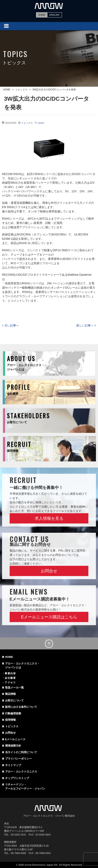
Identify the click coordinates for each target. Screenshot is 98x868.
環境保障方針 (13, 746)
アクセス (10, 682)
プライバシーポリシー (18, 759)
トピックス (27, 123)
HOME (9, 657)
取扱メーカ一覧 (14, 688)
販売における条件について (21, 707)
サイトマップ (13, 765)
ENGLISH (54, 15)
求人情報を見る (49, 518)
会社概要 (10, 678)
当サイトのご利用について (21, 752)
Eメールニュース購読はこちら (49, 617)
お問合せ (49, 571)
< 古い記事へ (10, 325)
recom (41, 123)
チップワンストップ (17, 778)
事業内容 (10, 673)
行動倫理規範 (13, 713)
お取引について (14, 700)
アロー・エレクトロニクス (21, 772)
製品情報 (10, 694)
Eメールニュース (15, 739)
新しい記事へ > (86, 325)
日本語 (42, 15)
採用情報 (10, 720)
